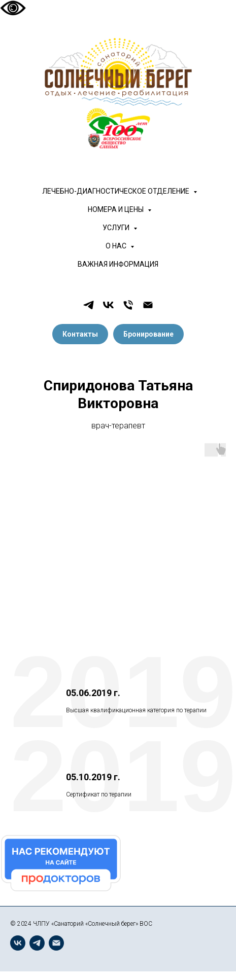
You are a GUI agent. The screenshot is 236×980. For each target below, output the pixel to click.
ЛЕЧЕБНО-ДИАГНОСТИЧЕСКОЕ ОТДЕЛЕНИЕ (116, 191)
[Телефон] (128, 305)
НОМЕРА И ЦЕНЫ (116, 209)
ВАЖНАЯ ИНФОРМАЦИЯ (118, 264)
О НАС (117, 246)
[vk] (108, 305)
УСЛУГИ (117, 228)
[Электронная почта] (148, 305)
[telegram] (89, 305)
